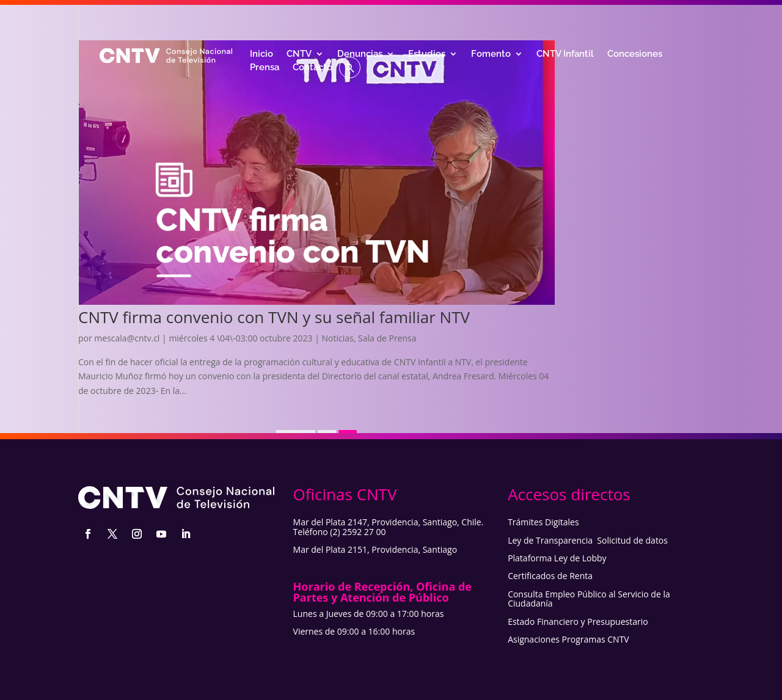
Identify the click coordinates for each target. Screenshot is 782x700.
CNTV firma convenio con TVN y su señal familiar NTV (274, 317)
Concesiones (635, 54)
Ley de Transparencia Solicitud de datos (588, 540)
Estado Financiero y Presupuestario (578, 622)
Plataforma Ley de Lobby (557, 558)
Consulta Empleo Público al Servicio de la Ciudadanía (589, 599)
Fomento (491, 54)
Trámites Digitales (543, 522)
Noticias (338, 338)
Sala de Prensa (387, 338)
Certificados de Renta (550, 576)
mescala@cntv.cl (127, 338)
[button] (350, 67)
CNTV (299, 54)
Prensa (265, 68)
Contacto (312, 68)
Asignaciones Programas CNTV (568, 639)
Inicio (261, 54)
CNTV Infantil (565, 54)
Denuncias (360, 54)
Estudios (427, 54)
